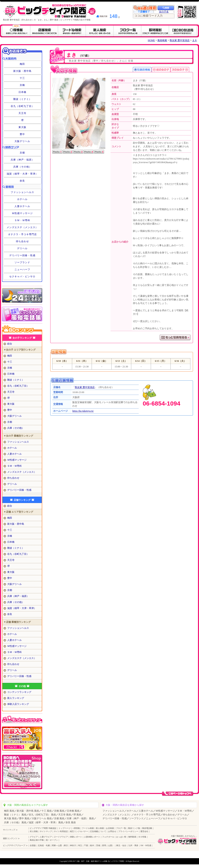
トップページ (65, 828)
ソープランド (22, 262)
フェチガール (108, 837)
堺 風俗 (77, 815)
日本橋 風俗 (73, 811)
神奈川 (73, 845)
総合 (10, 344)
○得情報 (76, 828)
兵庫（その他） (22, 167)
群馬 (104, 845)
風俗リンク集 (134, 828)
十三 (22, 78)
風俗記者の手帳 (37, 840)
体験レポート (76, 837)
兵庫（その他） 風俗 (15, 822)
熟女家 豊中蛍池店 (180, 40)
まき (195, 40)
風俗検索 (162, 40)
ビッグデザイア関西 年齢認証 (43, 828)
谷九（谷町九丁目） (22, 106)
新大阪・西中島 (22, 71)
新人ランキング (16, 698)
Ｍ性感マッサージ (22, 213)
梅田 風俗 (9, 811)
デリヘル (22, 248)
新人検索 (100, 828)
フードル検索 (88, 828)
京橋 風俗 (59, 811)
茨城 (98, 845)
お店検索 (110, 828)
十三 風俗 (47, 811)
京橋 (22, 85)
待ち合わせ (22, 241)
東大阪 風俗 (10, 818)
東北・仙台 (121, 845)
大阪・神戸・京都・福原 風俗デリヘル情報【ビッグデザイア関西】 (101, 861)
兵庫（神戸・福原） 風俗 (80, 818)
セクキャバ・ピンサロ (22, 276)
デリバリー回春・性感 (22, 255)
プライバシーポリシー (128, 831)
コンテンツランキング (19, 692)
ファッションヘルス (22, 192)
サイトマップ (46, 831)
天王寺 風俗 (65, 815)
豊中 (22, 134)
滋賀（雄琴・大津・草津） (22, 174)
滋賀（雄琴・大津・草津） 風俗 (46, 822)
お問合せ (112, 831)
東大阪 (22, 127)
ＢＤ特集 (142, 837)
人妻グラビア (46, 837)
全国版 (33, 845)
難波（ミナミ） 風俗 (15, 815)
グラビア (34, 837)
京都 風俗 (59, 818)
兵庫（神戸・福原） (22, 160)
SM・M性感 (146, 845)
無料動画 (132, 837)
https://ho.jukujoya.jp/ (83, 411)
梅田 (22, 64)
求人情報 (34, 831)
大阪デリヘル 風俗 (42, 818)
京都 (22, 153)
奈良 (22, 181)
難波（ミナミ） (22, 99)
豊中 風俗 (24, 818)
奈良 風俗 (71, 822)
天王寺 (22, 113)
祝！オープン (52, 840)
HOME (151, 40)
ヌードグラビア (61, 837)
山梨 (110, 845)
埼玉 (80, 845)
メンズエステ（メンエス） (22, 227)
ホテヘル (22, 199)
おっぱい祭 (121, 837)
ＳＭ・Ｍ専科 (22, 220)
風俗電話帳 (147, 828)
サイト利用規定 (61, 831)
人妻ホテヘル (22, 206)
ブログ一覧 (121, 828)
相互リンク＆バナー (79, 831)
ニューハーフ (22, 269)
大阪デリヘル (22, 141)
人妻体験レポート (92, 837)
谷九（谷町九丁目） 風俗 (42, 815)
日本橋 (22, 92)
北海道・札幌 (44, 845)
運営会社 (144, 831)
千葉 (86, 845)
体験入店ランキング (18, 704)
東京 (66, 845)
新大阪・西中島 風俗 (28, 811)
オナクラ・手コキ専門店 (22, 234)
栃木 (92, 845)
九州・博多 (133, 845)
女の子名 (164, 12)
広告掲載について (98, 831)
